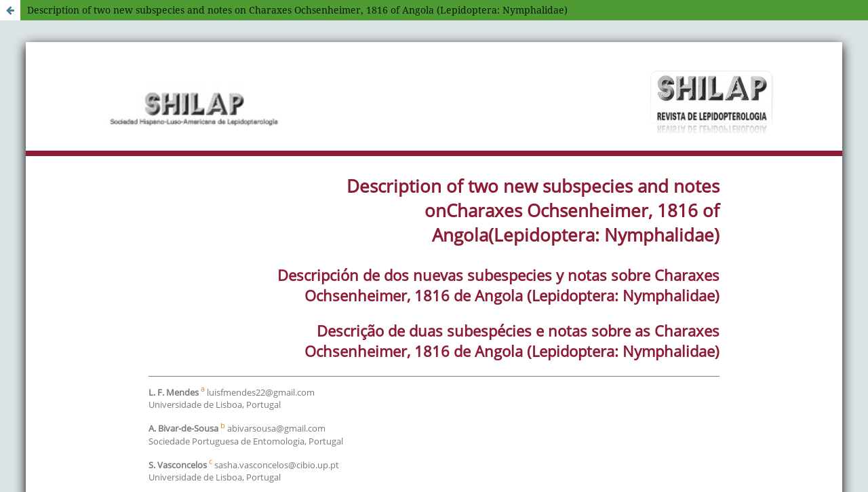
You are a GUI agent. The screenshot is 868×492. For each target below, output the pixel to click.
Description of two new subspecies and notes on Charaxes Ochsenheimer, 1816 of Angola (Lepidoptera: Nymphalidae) (297, 10)
